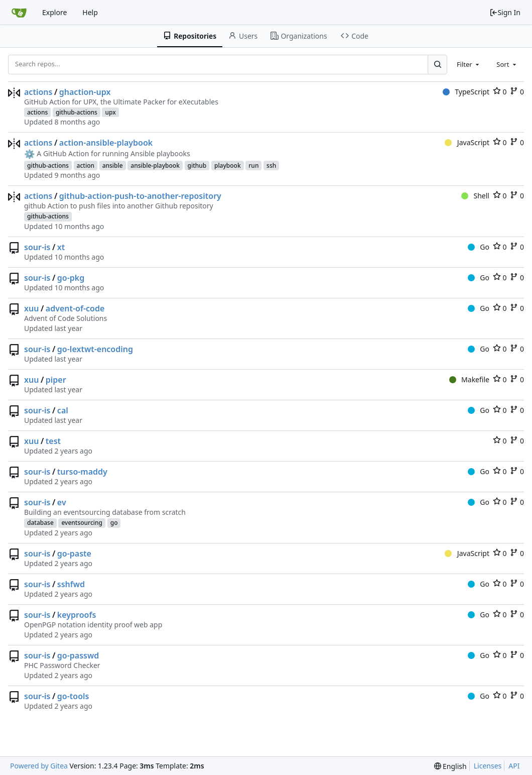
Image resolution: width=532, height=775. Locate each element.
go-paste (74, 553)
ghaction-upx (85, 92)
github (197, 165)
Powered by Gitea (39, 766)
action (86, 165)
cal (63, 410)
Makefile (469, 379)
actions (38, 92)
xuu (31, 308)
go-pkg (71, 278)
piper (56, 380)
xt (61, 247)
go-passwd (78, 655)
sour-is (37, 247)
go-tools (73, 696)
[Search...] (437, 64)
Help (90, 12)
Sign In (505, 12)
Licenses (488, 766)
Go (479, 247)
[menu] (450, 766)
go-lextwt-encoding (95, 349)
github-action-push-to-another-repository (140, 196)
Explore (54, 12)
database (40, 523)
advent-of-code (75, 308)
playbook (228, 165)
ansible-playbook (155, 165)
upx (110, 112)
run (253, 165)
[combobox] (469, 64)
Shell (475, 196)
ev (62, 502)
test (53, 441)
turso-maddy (82, 472)
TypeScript (466, 92)
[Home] (19, 13)
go (114, 523)
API (514, 766)
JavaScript (467, 142)
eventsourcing (82, 523)
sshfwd (71, 584)
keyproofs (77, 615)
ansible (113, 165)
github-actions (77, 112)
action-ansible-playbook (106, 143)
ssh (271, 165)
